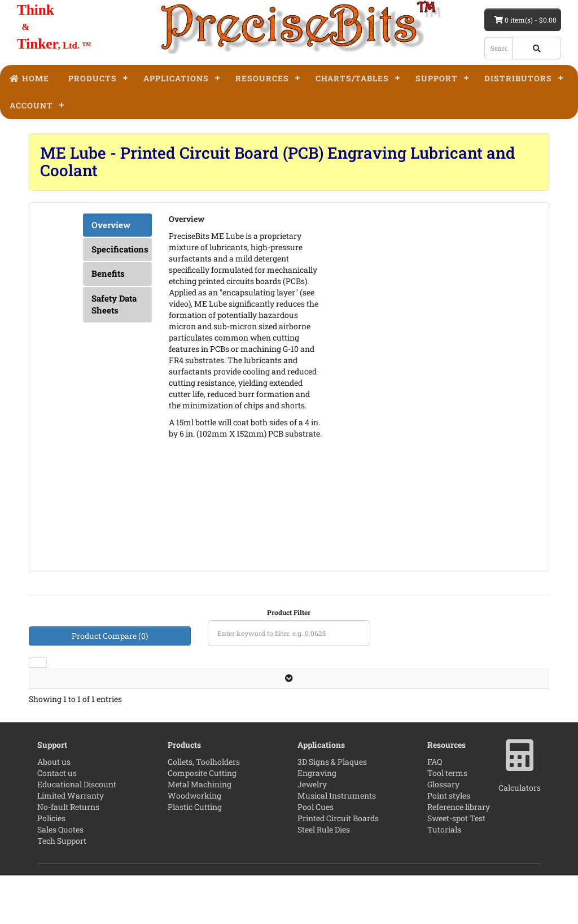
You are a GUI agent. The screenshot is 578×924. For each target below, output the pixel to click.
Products (93, 78)
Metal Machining (200, 833)
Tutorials (444, 878)
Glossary (443, 833)
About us (54, 810)
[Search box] (499, 48)
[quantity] (411, 720)
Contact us (57, 821)
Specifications (120, 249)
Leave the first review (278, 705)
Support (437, 78)
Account (31, 105)
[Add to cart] (445, 720)
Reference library (459, 855)
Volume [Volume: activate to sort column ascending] (196, 679)
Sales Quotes (60, 878)
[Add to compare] (500, 720)
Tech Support (62, 889)
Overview (111, 225)
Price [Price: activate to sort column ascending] (463, 679)
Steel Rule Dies (324, 878)
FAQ (435, 810)
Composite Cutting (202, 821)
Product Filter (289, 612)
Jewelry (312, 833)
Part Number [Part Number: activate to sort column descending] (353, 674)
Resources (262, 78)
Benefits (108, 273)
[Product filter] (289, 633)
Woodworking (194, 844)
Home (29, 78)
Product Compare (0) (110, 636)
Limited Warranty (71, 844)
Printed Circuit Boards (338, 867)
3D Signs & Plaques (332, 810)
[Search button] (537, 48)
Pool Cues (316, 855)
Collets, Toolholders (204, 810)
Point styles (449, 844)
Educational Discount (77, 833)
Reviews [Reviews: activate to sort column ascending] (273, 679)
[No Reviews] (278, 705)
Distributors (518, 78)
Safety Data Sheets (114, 304)
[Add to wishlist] (472, 720)
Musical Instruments (337, 844)
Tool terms (447, 821)
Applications (176, 78)
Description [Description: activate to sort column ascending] (107, 679)
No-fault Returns (68, 855)
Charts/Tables (352, 78)
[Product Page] (529, 720)
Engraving (317, 821)
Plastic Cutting (195, 855)
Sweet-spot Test (456, 867)
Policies (51, 867)
